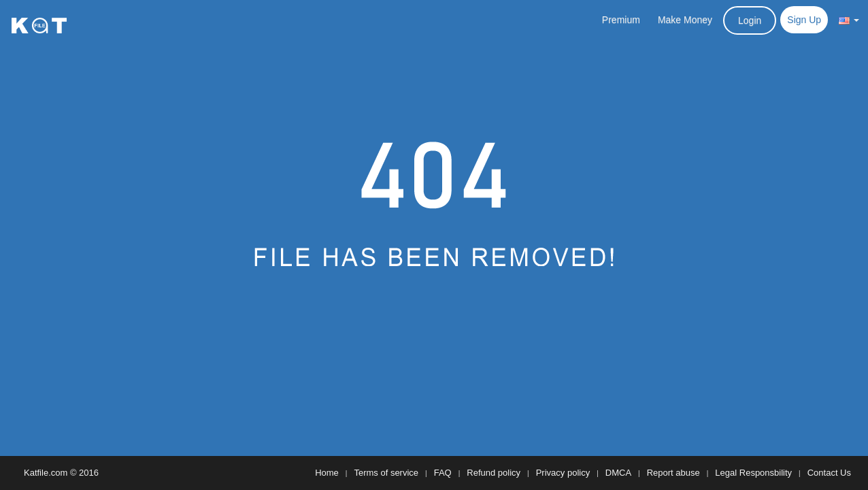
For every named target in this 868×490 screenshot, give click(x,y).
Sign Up (804, 20)
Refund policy (494, 473)
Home (327, 473)
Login (750, 20)
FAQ (443, 473)
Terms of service (386, 473)
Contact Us (829, 473)
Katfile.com (46, 473)
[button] (849, 20)
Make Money (685, 20)
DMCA (618, 473)
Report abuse (673, 473)
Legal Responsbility (753, 473)
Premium (621, 20)
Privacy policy (563, 473)
